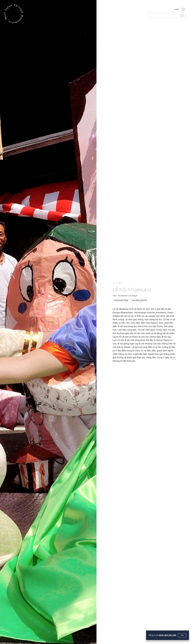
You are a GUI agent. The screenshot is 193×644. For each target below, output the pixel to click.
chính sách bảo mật (167, 635)
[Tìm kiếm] (182, 15)
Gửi (182, 635)
